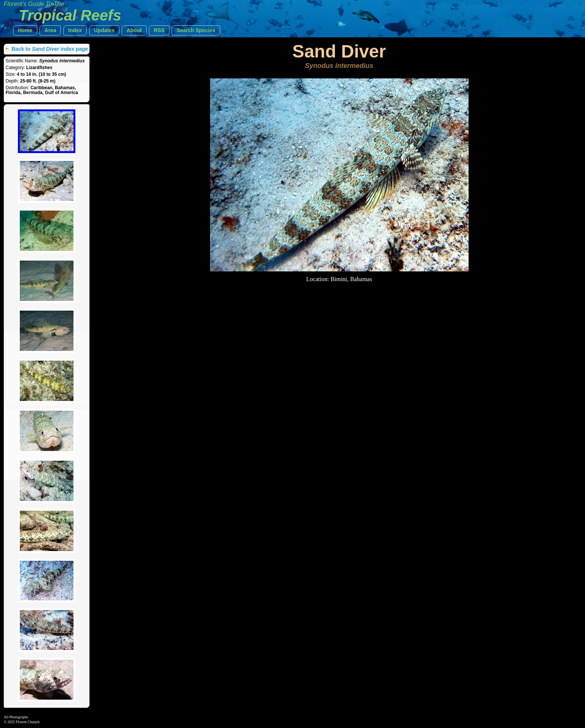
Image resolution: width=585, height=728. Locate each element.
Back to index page (50, 49)
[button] (25, 30)
